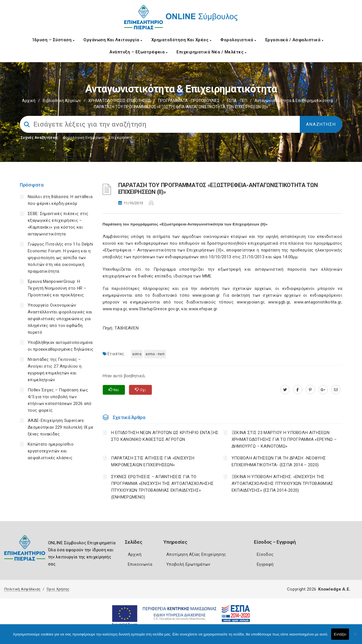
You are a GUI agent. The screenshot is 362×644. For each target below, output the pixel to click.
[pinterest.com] (310, 390)
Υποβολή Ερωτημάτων (188, 564)
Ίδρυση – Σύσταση (53, 40)
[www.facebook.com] (298, 390)
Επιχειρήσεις (120, 137)
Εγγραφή (265, 564)
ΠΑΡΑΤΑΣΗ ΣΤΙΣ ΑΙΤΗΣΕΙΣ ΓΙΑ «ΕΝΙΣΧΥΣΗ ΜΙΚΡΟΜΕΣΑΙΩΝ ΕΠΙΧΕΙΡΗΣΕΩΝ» (153, 461)
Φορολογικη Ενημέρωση (84, 137)
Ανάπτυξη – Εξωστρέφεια (138, 52)
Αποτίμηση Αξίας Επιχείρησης (196, 554)
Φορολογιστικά (238, 40)
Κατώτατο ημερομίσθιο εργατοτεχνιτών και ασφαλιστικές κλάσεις (51, 451)
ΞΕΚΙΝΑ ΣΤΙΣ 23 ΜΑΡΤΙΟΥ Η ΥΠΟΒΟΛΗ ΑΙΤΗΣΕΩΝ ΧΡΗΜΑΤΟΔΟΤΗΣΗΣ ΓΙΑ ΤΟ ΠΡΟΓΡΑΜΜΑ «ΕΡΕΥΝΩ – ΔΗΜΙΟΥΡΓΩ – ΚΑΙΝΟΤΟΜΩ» (284, 439)
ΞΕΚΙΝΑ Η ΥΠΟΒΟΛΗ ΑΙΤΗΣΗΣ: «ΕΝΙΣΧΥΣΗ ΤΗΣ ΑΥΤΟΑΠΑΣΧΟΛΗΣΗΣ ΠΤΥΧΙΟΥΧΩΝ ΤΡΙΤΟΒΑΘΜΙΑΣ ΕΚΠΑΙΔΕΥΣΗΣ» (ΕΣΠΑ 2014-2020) (283, 483)
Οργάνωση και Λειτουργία (113, 40)
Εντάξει (340, 634)
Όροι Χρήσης (58, 589)
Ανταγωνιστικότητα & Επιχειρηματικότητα (294, 101)
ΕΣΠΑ (137, 354)
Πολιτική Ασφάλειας (22, 589)
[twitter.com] (285, 390)
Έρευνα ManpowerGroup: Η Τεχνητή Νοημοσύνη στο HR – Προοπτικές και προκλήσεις (57, 288)
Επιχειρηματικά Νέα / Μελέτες (211, 52)
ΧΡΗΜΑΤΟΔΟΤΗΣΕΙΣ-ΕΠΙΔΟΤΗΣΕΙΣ (119, 101)
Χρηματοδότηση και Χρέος (181, 40)
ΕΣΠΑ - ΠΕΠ (237, 101)
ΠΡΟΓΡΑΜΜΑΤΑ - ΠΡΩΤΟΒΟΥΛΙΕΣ (189, 101)
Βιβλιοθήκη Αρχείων (62, 101)
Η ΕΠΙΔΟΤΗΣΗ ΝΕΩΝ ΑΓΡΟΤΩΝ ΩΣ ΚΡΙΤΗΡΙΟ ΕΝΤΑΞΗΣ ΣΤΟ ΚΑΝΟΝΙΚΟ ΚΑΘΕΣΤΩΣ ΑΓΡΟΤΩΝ (165, 436)
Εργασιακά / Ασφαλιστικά (294, 40)
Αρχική (29, 101)
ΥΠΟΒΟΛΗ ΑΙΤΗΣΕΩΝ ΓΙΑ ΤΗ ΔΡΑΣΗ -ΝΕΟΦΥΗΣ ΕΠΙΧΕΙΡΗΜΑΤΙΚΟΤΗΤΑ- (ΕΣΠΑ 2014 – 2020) (279, 461)
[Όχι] (355, 637)
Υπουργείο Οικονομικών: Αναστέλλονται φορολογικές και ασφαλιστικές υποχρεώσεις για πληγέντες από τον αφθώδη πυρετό (60, 319)
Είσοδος (265, 554)
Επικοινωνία (140, 564)
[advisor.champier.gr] (336, 390)
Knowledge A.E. (334, 589)
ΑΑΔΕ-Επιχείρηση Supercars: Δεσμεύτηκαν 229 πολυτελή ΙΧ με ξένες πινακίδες (61, 427)
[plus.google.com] (323, 390)
